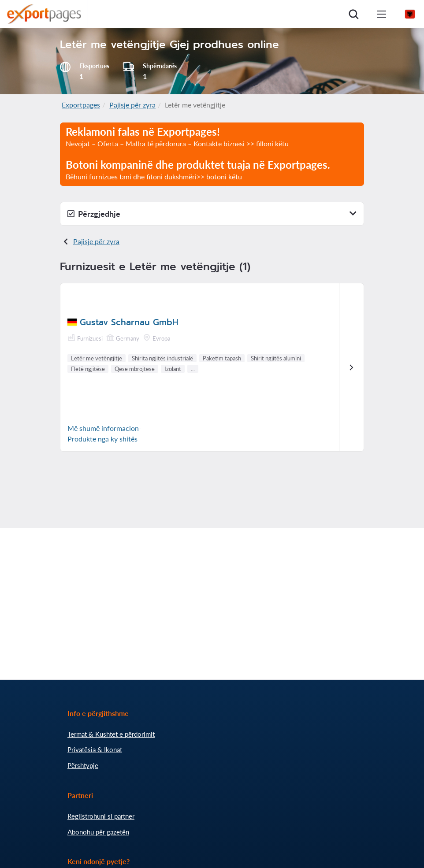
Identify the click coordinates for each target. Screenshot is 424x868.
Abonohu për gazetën (98, 832)
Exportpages (81, 105)
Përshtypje (83, 765)
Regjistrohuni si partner (101, 816)
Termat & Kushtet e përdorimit (111, 734)
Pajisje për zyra (132, 105)
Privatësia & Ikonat (95, 749)
